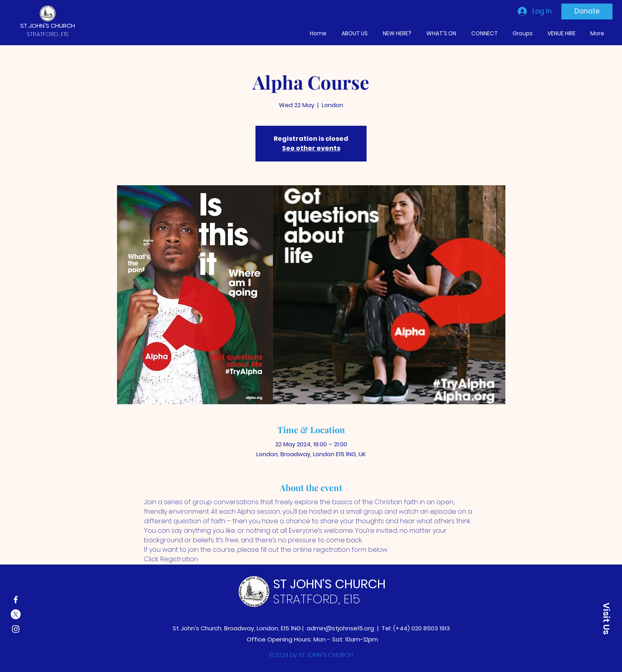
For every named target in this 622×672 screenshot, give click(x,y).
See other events (311, 148)
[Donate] (587, 12)
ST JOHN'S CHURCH (329, 584)
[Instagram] (16, 629)
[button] (606, 618)
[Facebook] (16, 600)
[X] (16, 614)
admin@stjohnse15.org (340, 628)
